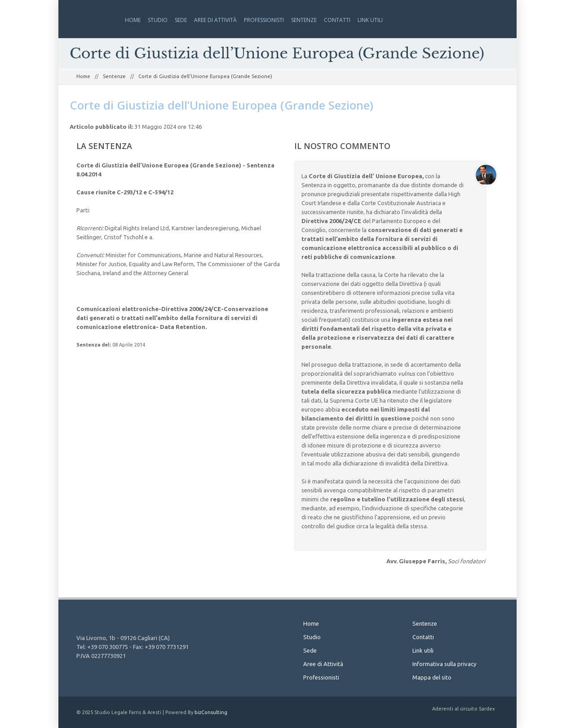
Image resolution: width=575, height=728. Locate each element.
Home (133, 20)
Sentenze (304, 20)
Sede (181, 20)
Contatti (337, 20)
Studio (158, 20)
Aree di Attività (215, 20)
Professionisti (264, 20)
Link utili (370, 20)
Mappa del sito (432, 677)
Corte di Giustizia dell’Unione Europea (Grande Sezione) (221, 105)
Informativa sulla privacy (444, 664)
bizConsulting (211, 712)
